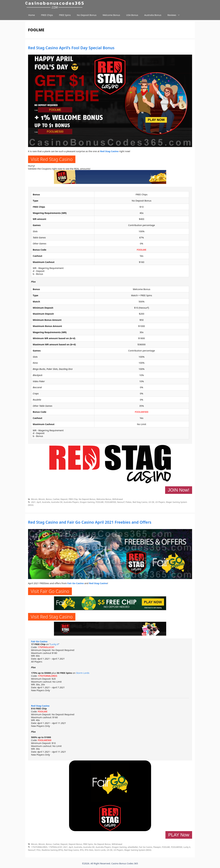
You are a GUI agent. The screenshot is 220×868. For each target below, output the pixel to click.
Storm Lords (83, 673)
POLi (39, 850)
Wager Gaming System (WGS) (138, 850)
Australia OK (57, 502)
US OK (151, 502)
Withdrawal (117, 499)
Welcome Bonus (111, 15)
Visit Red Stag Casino (52, 159)
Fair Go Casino (76, 583)
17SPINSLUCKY (46, 647)
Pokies (129, 502)
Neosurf (121, 502)
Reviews (175, 15)
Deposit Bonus (75, 844)
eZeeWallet (133, 847)
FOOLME (142, 250)
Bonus (49, 499)
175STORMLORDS (48, 676)
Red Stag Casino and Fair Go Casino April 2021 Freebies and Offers (90, 522)
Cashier (56, 499)
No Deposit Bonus (87, 15)
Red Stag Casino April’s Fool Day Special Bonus (71, 48)
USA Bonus (132, 15)
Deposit (64, 499)
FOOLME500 (141, 412)
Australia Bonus (153, 15)
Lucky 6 (54, 644)
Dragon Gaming (87, 502)
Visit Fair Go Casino (50, 591)
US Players (160, 502)
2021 (33, 502)
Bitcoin (34, 499)
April (39, 502)
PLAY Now (179, 835)
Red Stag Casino (109, 151)
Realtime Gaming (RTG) (52, 850)
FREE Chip (73, 499)
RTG (82, 850)
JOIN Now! (179, 490)
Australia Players (71, 502)
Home (32, 15)
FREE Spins (65, 15)
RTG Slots (89, 850)
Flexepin (157, 847)
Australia (46, 502)
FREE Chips (47, 15)
